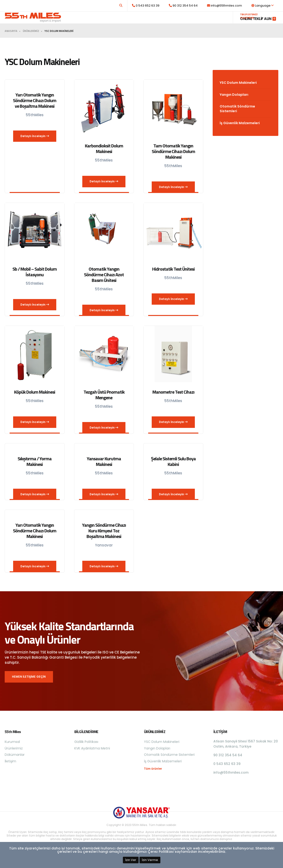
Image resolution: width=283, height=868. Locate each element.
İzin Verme (150, 860)
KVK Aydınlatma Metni (92, 757)
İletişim (219, 22)
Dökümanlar (197, 22)
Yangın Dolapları (234, 104)
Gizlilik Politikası (86, 751)
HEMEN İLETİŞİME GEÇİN (29, 686)
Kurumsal (147, 22)
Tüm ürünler (153, 778)
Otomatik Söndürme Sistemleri (237, 118)
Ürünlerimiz (170, 22)
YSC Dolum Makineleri (238, 92)
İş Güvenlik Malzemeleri (240, 132)
